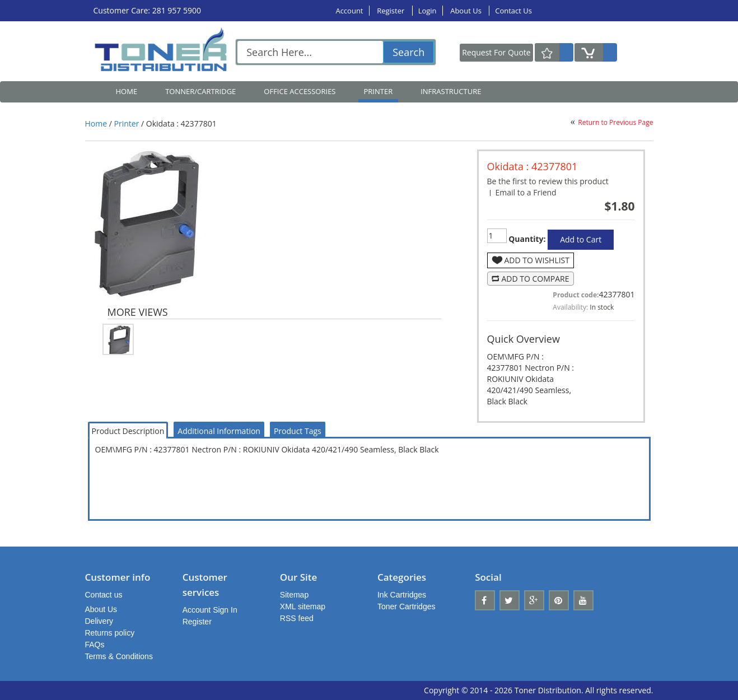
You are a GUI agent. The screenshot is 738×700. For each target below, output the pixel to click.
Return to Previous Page (615, 122)
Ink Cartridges (402, 595)
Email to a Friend (526, 192)
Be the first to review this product (548, 181)
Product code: (576, 295)
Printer (127, 123)
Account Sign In (210, 610)
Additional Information (219, 431)
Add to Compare (536, 279)
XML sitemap (303, 606)
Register (391, 11)
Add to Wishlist (537, 260)
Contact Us (513, 11)
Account (349, 11)
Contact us (104, 595)
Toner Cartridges (407, 606)
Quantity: (526, 239)
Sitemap (294, 595)
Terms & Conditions (119, 656)
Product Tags (298, 431)
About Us (467, 11)
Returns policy (110, 633)
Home (127, 91)
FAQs (95, 645)
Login (428, 11)
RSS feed (297, 618)
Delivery (99, 621)
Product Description (128, 431)
